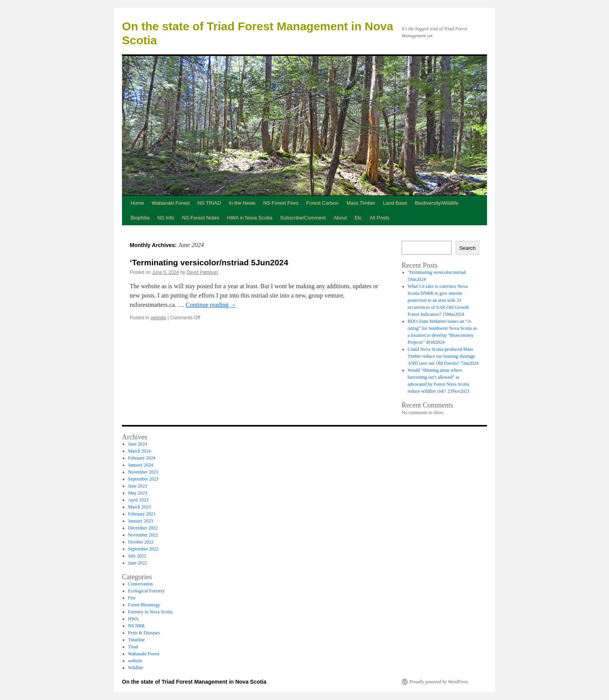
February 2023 (142, 514)
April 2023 (138, 500)
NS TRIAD (209, 203)
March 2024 (139, 451)
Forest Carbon (323, 203)
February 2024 (142, 458)
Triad (133, 647)
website (158, 318)
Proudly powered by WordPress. (439, 682)
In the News (242, 203)
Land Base (395, 203)
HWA (133, 619)
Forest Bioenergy (144, 605)
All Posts (380, 218)
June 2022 (138, 563)
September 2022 (143, 549)
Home (137, 203)
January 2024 (141, 465)
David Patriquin (202, 272)
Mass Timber (361, 203)
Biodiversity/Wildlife (437, 203)
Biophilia (140, 218)
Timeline (137, 640)
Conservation (141, 584)
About (340, 218)
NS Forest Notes (201, 218)
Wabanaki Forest (171, 203)
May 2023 (138, 493)
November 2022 (143, 535)
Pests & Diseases (144, 633)
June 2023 (138, 486)
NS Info (166, 218)
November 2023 (143, 472)
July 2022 (137, 556)
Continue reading (211, 305)
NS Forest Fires (281, 203)
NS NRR (137, 626)
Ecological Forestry (146, 591)
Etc (358, 218)
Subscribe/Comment (303, 218)
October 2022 (141, 542)
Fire (132, 598)
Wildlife (136, 668)
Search (467, 248)
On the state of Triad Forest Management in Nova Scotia (194, 682)
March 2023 (139, 507)
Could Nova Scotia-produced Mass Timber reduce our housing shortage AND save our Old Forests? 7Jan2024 (443, 356)
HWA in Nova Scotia (250, 218)
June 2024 (138, 444)
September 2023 (143, 479)
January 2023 (141, 521)
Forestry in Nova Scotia (150, 612)
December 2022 (143, 528)
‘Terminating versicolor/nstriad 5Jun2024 (209, 262)
